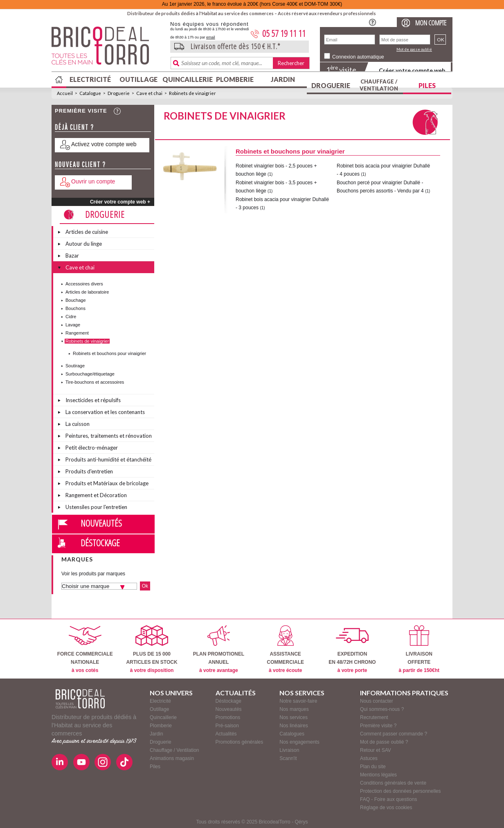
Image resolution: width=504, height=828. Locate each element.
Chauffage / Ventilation (379, 85)
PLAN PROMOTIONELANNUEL (219, 649)
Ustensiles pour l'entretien (96, 507)
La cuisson (78, 424)
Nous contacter (377, 701)
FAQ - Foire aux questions (388, 799)
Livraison (289, 750)
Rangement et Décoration (96, 495)
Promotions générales (240, 742)
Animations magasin (172, 758)
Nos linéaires (294, 726)
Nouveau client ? (80, 164)
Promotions (228, 717)
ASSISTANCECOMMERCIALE (285, 649)
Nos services (294, 717)
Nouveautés (101, 523)
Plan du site (373, 767)
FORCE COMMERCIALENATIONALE (85, 649)
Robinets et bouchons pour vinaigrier (109, 353)
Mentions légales (378, 775)
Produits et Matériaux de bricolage (107, 483)
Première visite (81, 111)
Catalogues (292, 734)
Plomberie (235, 79)
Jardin (283, 79)
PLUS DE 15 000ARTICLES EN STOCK (152, 649)
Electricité (90, 79)
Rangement (77, 333)
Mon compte (431, 23)
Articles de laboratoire (87, 292)
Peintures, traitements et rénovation (109, 436)
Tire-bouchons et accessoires (95, 382)
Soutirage (75, 366)
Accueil (65, 93)
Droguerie (331, 85)
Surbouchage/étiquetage (90, 374)
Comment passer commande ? (394, 734)
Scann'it (288, 758)
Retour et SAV (376, 750)
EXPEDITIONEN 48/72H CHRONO (352, 649)
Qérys (301, 822)
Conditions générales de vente (393, 783)
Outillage (138, 79)
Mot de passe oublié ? (384, 742)
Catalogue (90, 93)
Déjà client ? (74, 127)
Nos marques (294, 709)
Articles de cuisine (87, 232)
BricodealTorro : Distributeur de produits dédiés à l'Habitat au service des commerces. (108, 48)
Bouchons (75, 308)
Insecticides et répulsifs (93, 400)
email (211, 37)
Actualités (226, 734)
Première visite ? (378, 726)
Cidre (71, 317)
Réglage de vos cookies (386, 808)
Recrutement (374, 717)
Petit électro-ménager (92, 448)
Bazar (72, 256)
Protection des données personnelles (400, 791)
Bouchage (76, 300)
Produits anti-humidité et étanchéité (108, 459)
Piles (427, 85)
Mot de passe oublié (414, 49)
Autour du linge (84, 244)
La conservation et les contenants (105, 412)
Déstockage (100, 543)
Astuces (369, 758)
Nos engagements (299, 742)
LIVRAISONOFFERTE (419, 649)
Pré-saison (227, 726)
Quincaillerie (187, 79)
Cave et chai (149, 93)
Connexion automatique (358, 57)
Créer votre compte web (412, 70)
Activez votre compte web (104, 144)
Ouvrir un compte (93, 181)
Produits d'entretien (89, 471)
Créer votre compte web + (120, 202)
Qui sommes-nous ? (382, 709)
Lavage (73, 325)
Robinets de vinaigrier (192, 93)
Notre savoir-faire (298, 701)
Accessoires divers (84, 284)
